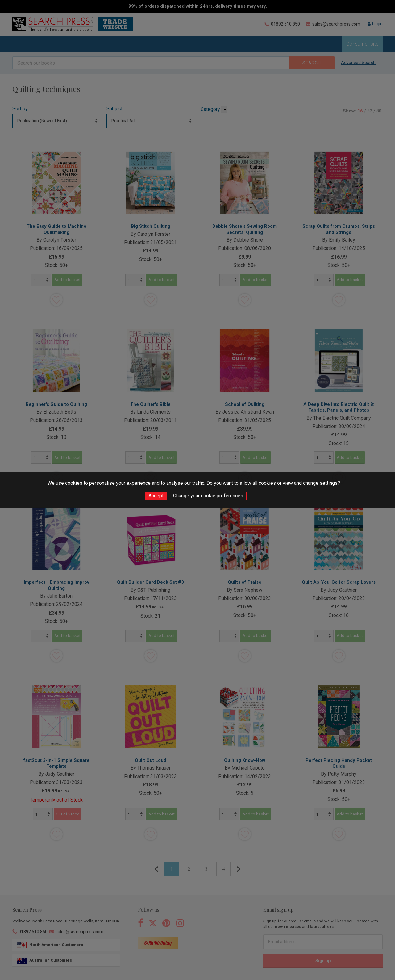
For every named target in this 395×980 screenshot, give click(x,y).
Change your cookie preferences (208, 496)
